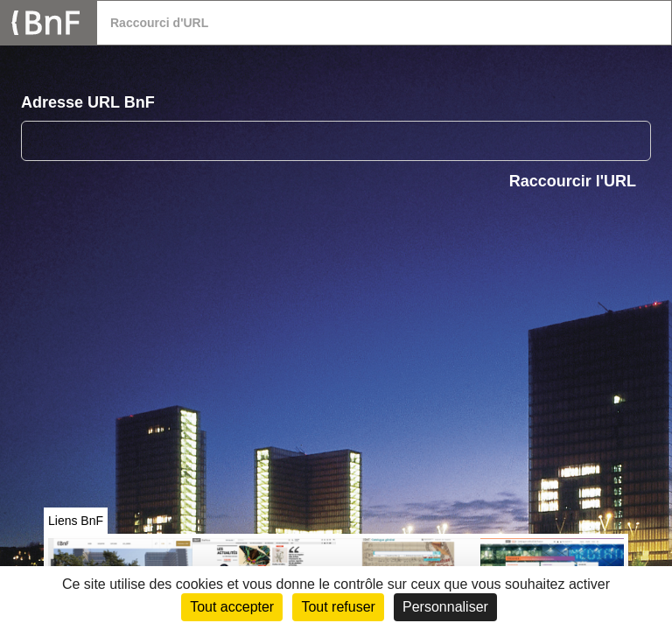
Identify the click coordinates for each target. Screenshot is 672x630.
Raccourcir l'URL (573, 181)
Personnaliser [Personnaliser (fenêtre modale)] (445, 607)
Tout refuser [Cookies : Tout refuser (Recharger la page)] (338, 607)
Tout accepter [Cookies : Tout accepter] (232, 607)
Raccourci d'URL (159, 23)
